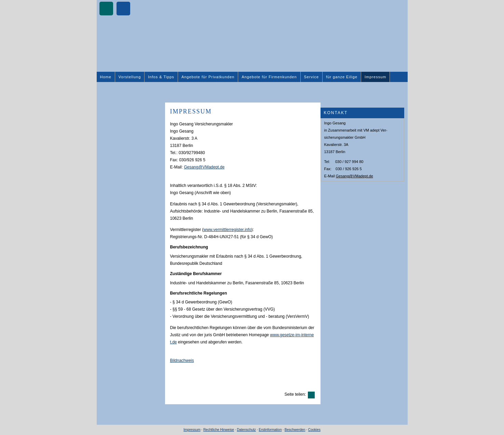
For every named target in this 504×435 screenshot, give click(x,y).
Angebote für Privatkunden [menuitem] (208, 77)
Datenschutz (246, 430)
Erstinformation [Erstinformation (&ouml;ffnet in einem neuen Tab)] (270, 430)
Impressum (192, 430)
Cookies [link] (314, 430)
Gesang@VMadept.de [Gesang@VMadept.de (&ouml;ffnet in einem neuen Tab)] (204, 167)
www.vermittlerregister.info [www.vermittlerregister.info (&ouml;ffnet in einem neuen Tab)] (228, 230)
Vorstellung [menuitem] (130, 77)
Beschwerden (295, 430)
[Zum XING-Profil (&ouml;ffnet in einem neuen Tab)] (106, 9)
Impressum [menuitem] (375, 77)
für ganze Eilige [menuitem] (342, 77)
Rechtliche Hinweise (219, 430)
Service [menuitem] (312, 77)
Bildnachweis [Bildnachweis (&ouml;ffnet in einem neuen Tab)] (182, 361)
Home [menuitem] (106, 77)
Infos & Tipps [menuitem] (161, 77)
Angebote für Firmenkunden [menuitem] (269, 77)
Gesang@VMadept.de (355, 176)
